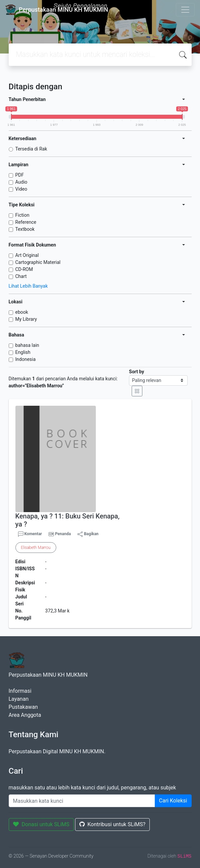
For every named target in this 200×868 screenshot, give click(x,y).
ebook (22, 312)
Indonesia (26, 359)
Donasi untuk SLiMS (41, 824)
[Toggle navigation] (185, 10)
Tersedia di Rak (31, 149)
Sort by (137, 372)
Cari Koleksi (173, 801)
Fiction (22, 215)
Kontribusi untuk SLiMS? (112, 824)
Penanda (63, 534)
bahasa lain (27, 345)
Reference (26, 222)
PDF (20, 175)
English (23, 352)
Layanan (19, 699)
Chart (21, 276)
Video (21, 189)
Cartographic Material (38, 262)
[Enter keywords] (82, 801)
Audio (21, 182)
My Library (26, 319)
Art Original (27, 255)
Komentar (30, 534)
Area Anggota (25, 715)
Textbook (25, 229)
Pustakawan (23, 707)
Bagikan (88, 534)
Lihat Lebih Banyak (28, 286)
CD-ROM (24, 269)
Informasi (20, 691)
